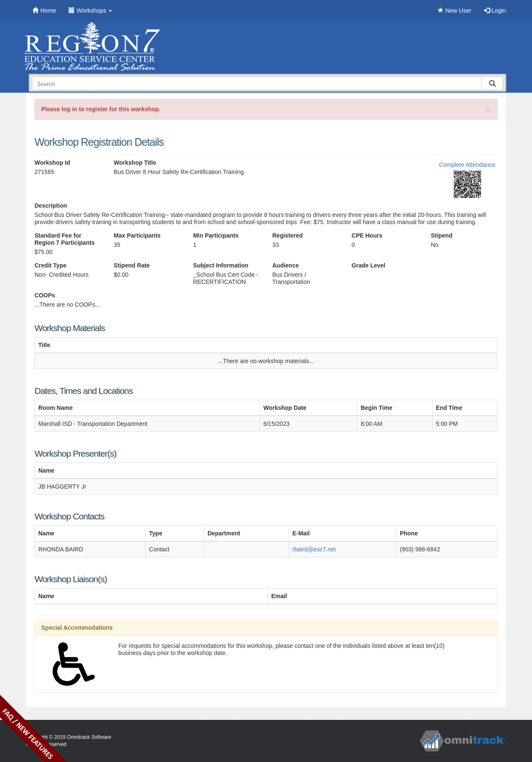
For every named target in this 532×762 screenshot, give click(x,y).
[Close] (489, 109)
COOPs (45, 295)
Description (51, 206)
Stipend (442, 235)
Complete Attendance (467, 165)
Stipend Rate (132, 265)
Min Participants (216, 235)
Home (44, 11)
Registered (287, 235)
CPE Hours (367, 235)
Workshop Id (52, 163)
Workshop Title (135, 163)
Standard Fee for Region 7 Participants (65, 239)
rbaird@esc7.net (314, 549)
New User (454, 11)
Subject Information (221, 265)
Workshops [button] (90, 11)
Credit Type (51, 265)
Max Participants (137, 235)
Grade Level (368, 265)
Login (495, 11)
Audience (286, 265)
